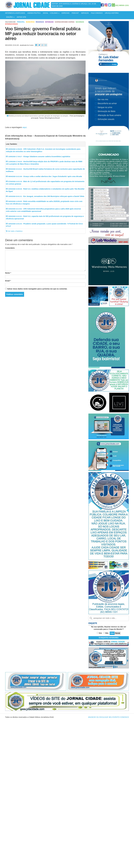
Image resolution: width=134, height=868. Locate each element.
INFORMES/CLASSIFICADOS (15, 13)
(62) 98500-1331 (122, 5)
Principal (21, 22)
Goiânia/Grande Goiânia (65, 22)
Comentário (10, 248)
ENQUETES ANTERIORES (109, 638)
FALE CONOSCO (97, 13)
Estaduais (49, 22)
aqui (25, 127)
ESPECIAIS (65, 13)
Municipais (30, 22)
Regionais (40, 22)
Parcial (118, 633)
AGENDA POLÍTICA (34, 13)
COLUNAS (55, 13)
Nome (8, 273)
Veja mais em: (10, 22)
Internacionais (11, 24)
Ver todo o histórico (14, 231)
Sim (100, 633)
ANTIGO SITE (21, 17)
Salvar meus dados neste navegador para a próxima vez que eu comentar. (37, 289)
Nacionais (80, 22)
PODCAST (75, 13)
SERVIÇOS (85, 13)
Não (107, 633)
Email (8, 281)
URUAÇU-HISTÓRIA (112, 13)
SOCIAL (46, 13)
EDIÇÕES (10, 17)
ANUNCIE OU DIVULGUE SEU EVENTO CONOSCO (109, 717)
